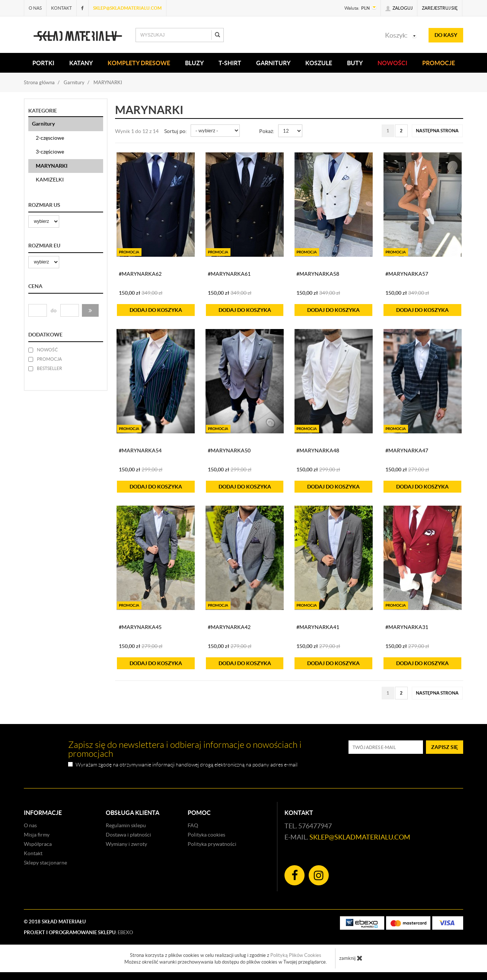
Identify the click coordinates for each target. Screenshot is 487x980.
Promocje (439, 63)
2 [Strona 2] (401, 131)
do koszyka (156, 310)
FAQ (193, 825)
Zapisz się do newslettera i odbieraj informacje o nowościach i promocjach (185, 749)
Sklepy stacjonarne (45, 863)
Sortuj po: (176, 131)
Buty (355, 63)
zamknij (351, 958)
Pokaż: (267, 131)
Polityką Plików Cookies (296, 955)
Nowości (392, 63)
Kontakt (61, 8)
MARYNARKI (52, 166)
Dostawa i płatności (128, 835)
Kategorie (43, 111)
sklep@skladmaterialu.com (127, 8)
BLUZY (194, 63)
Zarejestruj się (440, 8)
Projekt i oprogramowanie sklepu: (78, 932)
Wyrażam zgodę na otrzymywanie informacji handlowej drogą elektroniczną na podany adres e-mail (187, 765)
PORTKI (43, 63)
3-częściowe (50, 152)
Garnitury (273, 63)
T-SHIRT (230, 63)
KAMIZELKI (50, 180)
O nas (35, 8)
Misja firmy (37, 835)
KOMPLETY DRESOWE (139, 63)
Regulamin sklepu (126, 825)
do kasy (446, 35)
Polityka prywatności (212, 844)
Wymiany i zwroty (126, 844)
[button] (90, 310)
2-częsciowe (50, 138)
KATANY (81, 63)
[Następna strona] (437, 131)
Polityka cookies (206, 835)
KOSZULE (319, 63)
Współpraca (38, 844)
